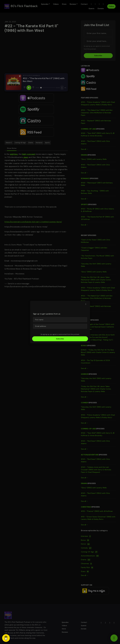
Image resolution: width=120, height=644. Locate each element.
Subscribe (60, 339)
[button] (86, 304)
